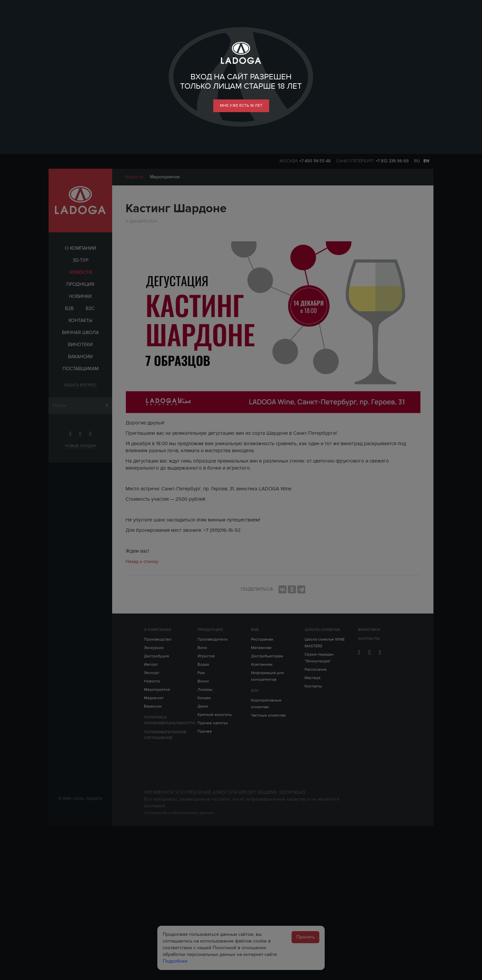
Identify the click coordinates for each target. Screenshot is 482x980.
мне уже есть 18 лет (241, 105)
